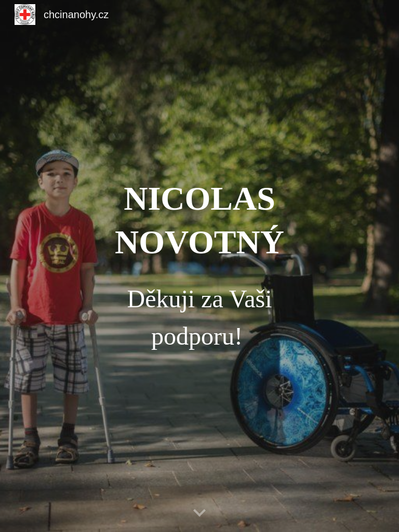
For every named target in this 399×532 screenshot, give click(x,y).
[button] (199, 513)
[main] (199, 266)
